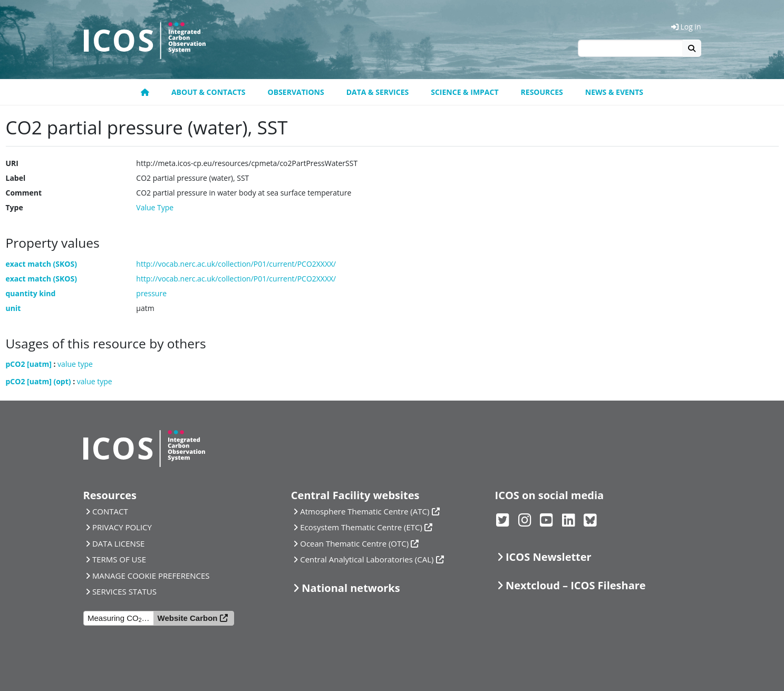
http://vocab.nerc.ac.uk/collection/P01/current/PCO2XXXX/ (236, 264)
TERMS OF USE (119, 559)
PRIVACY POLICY (122, 527)
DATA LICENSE (119, 543)
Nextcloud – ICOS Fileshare (576, 585)
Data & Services (378, 92)
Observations (296, 92)
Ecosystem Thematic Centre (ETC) (361, 527)
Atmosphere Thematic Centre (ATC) (365, 511)
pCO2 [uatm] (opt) (38, 381)
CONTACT (110, 511)
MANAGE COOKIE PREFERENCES (151, 576)
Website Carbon (188, 618)
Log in (686, 27)
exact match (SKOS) (41, 264)
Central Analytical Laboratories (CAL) (367, 559)
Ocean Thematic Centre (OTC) (354, 543)
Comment (24, 193)
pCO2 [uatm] (29, 364)
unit (13, 308)
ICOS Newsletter (549, 557)
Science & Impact (464, 92)
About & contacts (209, 92)
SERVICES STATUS (124, 591)
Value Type (155, 207)
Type (14, 207)
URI (12, 163)
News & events (614, 92)
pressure (151, 293)
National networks (351, 588)
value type (75, 364)
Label (16, 178)
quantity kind (31, 293)
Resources (542, 92)
